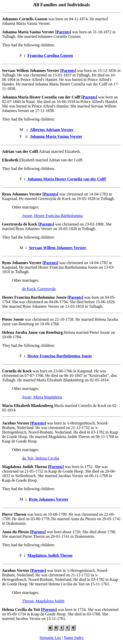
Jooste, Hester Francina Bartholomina (52, 216)
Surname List (50, 638)
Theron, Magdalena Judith (43, 601)
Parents (63, 32)
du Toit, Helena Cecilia (41, 458)
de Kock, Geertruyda (39, 289)
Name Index (74, 638)
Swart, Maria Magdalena (42, 397)
